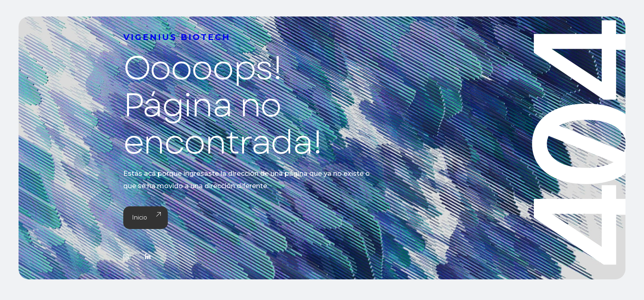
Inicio (146, 218)
